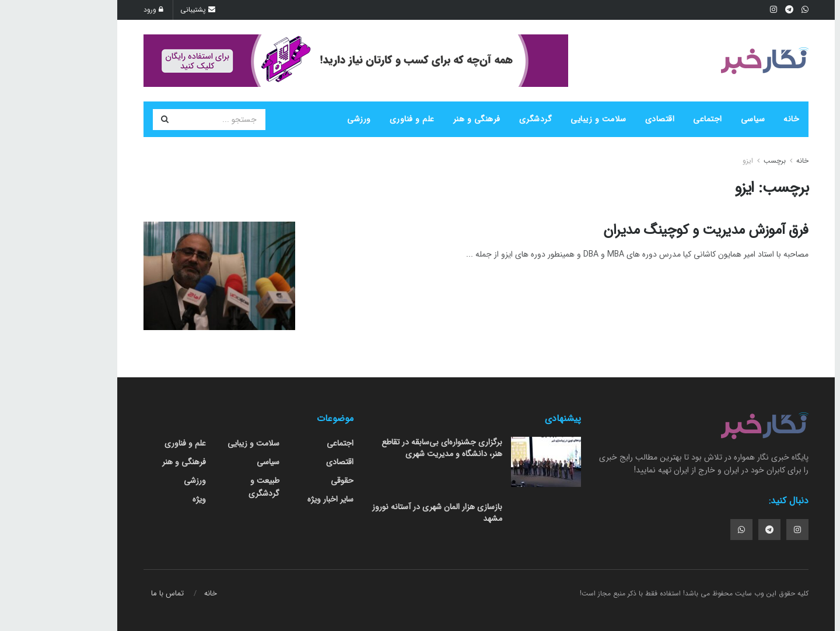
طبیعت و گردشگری (208, 487)
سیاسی (697, 119)
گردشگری (480, 119)
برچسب (719, 161)
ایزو (692, 161)
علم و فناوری (356, 119)
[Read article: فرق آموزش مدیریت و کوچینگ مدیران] (163, 276)
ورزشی (303, 119)
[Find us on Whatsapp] (685, 530)
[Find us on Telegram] (713, 530)
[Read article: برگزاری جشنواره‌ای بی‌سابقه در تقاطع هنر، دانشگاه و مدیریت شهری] (490, 462)
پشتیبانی (142, 10)
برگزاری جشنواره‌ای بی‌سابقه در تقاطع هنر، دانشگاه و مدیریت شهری (386, 448)
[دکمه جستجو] (108, 120)
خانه (735, 119)
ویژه (143, 499)
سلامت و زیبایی (542, 119)
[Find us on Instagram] (741, 530)
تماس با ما (111, 593)
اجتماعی (652, 119)
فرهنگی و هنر (421, 119)
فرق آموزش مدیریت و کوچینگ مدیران (650, 230)
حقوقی (286, 481)
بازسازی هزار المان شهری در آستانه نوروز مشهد (381, 513)
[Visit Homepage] (709, 61)
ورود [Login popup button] (97, 10)
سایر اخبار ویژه (274, 499)
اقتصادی (604, 119)
